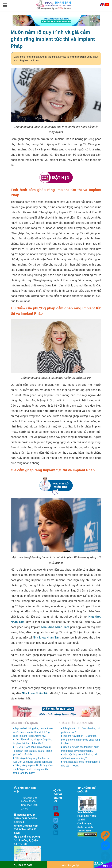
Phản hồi (83, 816)
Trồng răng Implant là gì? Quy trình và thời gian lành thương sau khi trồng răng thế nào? (33, 769)
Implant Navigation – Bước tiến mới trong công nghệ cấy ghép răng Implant (81, 740)
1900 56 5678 (23, 865)
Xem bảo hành (86, 812)
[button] (5, 6)
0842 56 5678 (29, 818)
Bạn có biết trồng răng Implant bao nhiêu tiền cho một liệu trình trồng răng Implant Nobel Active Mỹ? (33, 732)
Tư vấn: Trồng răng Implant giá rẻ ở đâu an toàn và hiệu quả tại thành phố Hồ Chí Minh (33, 751)
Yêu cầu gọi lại (70, 865)
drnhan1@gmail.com (26, 826)
